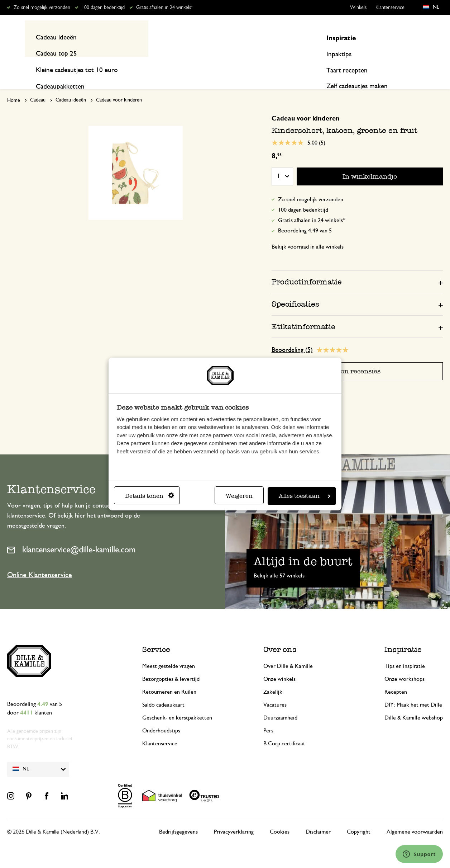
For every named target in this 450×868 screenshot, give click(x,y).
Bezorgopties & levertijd (171, 665)
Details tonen (150, 496)
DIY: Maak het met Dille (413, 691)
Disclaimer (318, 818)
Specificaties (295, 290)
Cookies (280, 818)
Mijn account (413, 37)
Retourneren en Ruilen (169, 678)
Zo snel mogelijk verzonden (42, 8)
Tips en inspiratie (405, 652)
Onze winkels (279, 665)
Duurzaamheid (280, 704)
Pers (268, 717)
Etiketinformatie (303, 313)
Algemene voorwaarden (415, 818)
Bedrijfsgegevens (178, 818)
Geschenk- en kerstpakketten (177, 704)
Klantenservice (390, 8)
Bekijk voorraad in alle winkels (308, 233)
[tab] (357, 268)
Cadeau (38, 86)
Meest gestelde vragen (169, 652)
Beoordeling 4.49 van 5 (305, 217)
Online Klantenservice (40, 561)
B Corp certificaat (284, 730)
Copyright (359, 818)
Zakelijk (273, 678)
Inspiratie (387, 65)
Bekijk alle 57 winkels (279, 562)
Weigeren (239, 496)
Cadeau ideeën (71, 86)
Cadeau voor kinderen (119, 86)
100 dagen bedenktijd (103, 8)
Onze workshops (404, 665)
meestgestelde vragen (36, 512)
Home (14, 87)
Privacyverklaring (234, 818)
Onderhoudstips (161, 717)
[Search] (301, 37)
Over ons (280, 635)
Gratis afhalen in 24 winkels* (164, 8)
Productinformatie (307, 268)
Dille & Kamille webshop (414, 704)
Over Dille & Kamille (288, 652)
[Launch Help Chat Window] (419, 854)
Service (156, 635)
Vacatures (275, 691)
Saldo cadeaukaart (163, 691)
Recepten (430, 65)
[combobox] (222, 37)
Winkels (358, 8)
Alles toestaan (305, 496)
